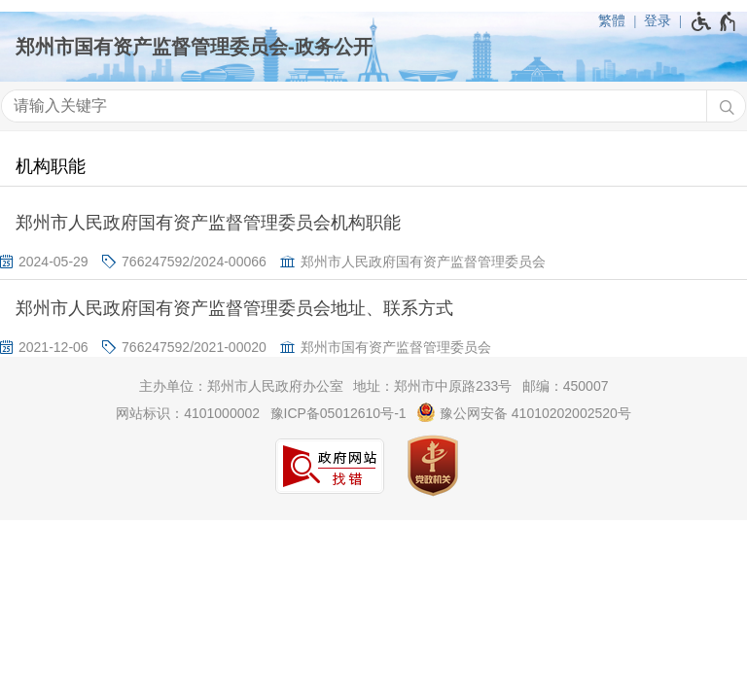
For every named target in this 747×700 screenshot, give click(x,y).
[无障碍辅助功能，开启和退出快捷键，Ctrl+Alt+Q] (714, 21)
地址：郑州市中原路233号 (432, 386)
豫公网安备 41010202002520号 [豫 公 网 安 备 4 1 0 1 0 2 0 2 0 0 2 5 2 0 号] (524, 412)
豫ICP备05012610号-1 (338, 413)
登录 (658, 20)
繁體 (612, 20)
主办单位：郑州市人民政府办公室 (241, 386)
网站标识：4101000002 (188, 413)
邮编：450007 (566, 386)
